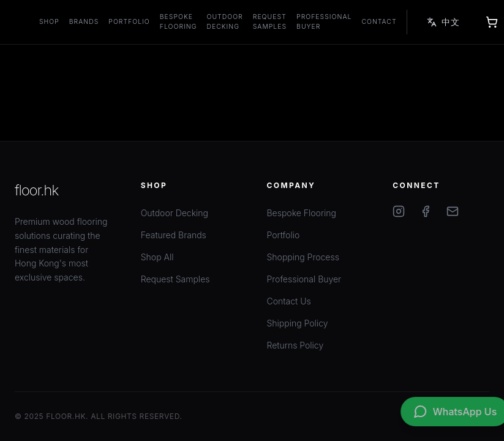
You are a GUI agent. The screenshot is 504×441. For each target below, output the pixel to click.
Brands (84, 22)
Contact (379, 22)
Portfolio (129, 22)
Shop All (157, 257)
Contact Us (289, 301)
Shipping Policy (298, 323)
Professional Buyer (324, 22)
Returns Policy (295, 345)
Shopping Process (303, 257)
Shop (49, 22)
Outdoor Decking (225, 22)
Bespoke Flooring (179, 22)
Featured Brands (174, 235)
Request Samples (270, 22)
